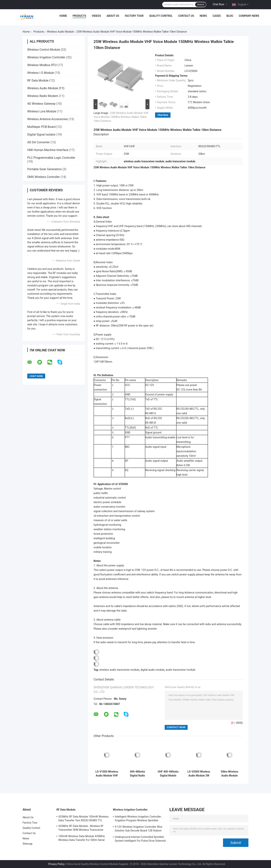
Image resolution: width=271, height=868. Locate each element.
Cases (217, 16)
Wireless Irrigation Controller (46, 57)
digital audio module (152, 670)
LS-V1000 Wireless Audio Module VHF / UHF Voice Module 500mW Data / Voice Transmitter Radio (107, 774)
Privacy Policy (56, 864)
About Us (113, 16)
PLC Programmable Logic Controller (51, 158)
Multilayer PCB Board (41, 127)
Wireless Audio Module (60, 32)
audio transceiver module (181, 670)
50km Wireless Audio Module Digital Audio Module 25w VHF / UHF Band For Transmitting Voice (230, 774)
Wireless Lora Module (42, 111)
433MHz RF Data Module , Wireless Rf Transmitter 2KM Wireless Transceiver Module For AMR (81, 828)
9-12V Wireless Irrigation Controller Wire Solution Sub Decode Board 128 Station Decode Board (139, 829)
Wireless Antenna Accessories (48, 119)
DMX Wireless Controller (44, 177)
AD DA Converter (38, 142)
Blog (230, 16)
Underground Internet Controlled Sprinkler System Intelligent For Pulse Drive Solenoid (140, 839)
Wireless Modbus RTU (42, 65)
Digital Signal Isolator (41, 135)
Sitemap (27, 844)
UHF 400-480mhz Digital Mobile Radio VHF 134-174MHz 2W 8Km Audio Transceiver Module (168, 774)
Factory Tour (134, 16)
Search (201, 5)
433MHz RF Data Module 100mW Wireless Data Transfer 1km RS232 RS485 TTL (83, 818)
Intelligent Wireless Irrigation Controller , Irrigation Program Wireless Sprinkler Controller (139, 819)
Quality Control (161, 16)
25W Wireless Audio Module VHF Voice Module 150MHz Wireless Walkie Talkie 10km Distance (121, 117)
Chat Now (218, 4)
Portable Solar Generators (45, 169)
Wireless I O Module (41, 73)
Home (63, 16)
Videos (96, 16)
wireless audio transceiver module (119, 670)
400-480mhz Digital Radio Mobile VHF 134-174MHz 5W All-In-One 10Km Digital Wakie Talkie (137, 774)
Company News (249, 16)
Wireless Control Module (44, 50)
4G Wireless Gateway (41, 104)
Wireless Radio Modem (43, 96)
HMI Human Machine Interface (48, 150)
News (203, 16)
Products (79, 16)
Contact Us (186, 16)
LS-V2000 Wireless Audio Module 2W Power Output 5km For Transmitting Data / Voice (199, 774)
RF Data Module (38, 80)
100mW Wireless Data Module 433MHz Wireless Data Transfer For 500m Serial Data (82, 839)
